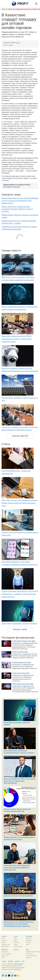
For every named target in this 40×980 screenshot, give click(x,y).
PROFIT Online (18, 964)
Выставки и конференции (33, 952)
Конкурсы (28, 942)
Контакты (17, 961)
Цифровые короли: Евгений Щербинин (18, 896)
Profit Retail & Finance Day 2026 (24, 641)
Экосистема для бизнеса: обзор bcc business (19, 623)
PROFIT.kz (17, 969)
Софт (3, 958)
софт (8, 944)
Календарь (29, 936)
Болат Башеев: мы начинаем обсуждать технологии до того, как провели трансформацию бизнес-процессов (19, 924)
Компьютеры (5, 952)
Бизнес (11, 45)
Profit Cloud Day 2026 (20, 652)
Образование (5, 946)
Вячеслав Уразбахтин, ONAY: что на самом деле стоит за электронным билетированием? (20, 781)
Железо (4, 944)
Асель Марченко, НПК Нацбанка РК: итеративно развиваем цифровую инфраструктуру (17, 867)
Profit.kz (18, 43)
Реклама (10, 961)
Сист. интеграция (6, 954)
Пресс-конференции (31, 956)
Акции (28, 944)
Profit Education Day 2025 (21, 662)
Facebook (8, 187)
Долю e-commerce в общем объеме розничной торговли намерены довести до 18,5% (17, 209)
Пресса (16, 949)
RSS (23, 961)
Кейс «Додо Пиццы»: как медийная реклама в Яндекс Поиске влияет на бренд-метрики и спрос (20, 503)
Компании (5, 949)
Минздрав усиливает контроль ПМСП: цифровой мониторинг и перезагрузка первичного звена (17, 339)
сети (7, 956)
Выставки (29, 938)
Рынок (15, 940)
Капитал (29, 65)
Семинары (29, 940)
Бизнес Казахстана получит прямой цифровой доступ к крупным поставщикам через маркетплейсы (20, 201)
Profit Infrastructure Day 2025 (23, 684)
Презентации (29, 954)
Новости (4, 936)
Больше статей (20, 629)
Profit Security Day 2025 (21, 673)
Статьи (16, 936)
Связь (3, 938)
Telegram (16, 187)
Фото (27, 949)
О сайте (4, 961)
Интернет (4, 940)
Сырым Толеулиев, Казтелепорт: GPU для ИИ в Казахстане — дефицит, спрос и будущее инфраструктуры (20, 594)
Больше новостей (20, 436)
